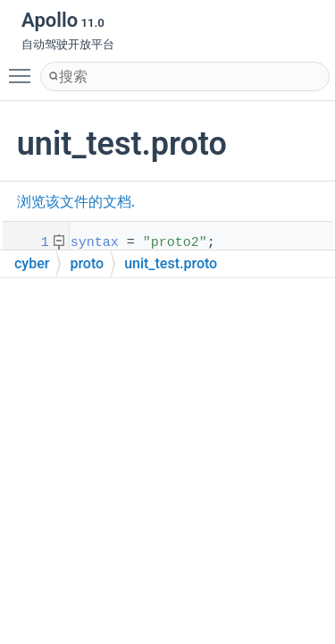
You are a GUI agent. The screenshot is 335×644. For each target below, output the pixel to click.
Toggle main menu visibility (24, 68)
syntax (95, 243)
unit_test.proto (171, 263)
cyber (32, 263)
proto (87, 263)
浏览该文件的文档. (76, 202)
